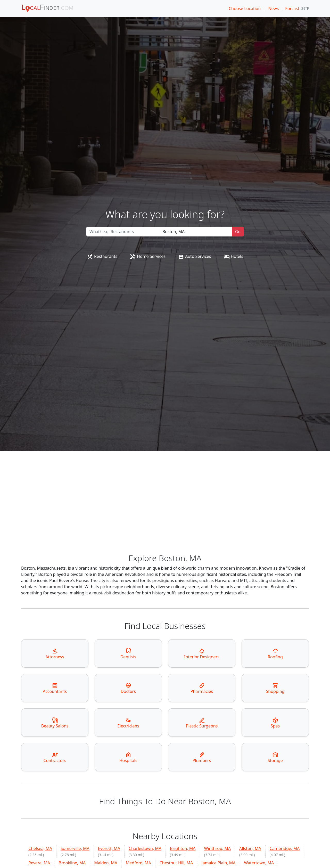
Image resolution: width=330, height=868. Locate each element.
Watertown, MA (259, 863)
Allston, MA (250, 848)
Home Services (148, 257)
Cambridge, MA (285, 848)
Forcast (292, 9)
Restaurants (102, 257)
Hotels (233, 257)
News (273, 9)
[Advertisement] (165, 514)
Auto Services (195, 257)
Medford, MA (138, 863)
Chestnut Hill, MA (176, 863)
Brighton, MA (183, 848)
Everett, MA (109, 848)
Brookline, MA (72, 863)
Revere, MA (39, 863)
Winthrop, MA (218, 848)
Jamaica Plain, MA (218, 863)
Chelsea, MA (40, 848)
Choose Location (245, 9)
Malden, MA (106, 863)
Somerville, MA (75, 848)
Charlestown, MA (145, 848)
